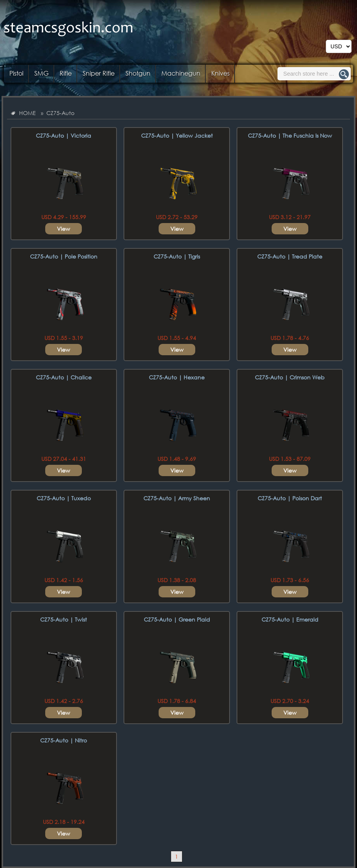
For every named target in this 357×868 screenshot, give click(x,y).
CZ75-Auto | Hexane (177, 377)
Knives (220, 73)
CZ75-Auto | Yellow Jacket (177, 136)
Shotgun (138, 73)
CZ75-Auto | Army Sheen (177, 498)
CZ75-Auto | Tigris (177, 256)
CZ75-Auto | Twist (64, 619)
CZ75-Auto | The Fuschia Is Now (290, 136)
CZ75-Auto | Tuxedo (64, 498)
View (64, 229)
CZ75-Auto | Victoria (64, 136)
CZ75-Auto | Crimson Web (290, 377)
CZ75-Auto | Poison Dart (290, 498)
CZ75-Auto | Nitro (64, 740)
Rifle (66, 73)
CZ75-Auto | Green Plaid (177, 619)
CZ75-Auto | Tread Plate (290, 256)
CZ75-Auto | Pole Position (64, 256)
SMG (42, 73)
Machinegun (181, 73)
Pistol (16, 73)
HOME (27, 113)
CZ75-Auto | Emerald (290, 619)
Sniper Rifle (99, 73)
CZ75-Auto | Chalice (64, 377)
